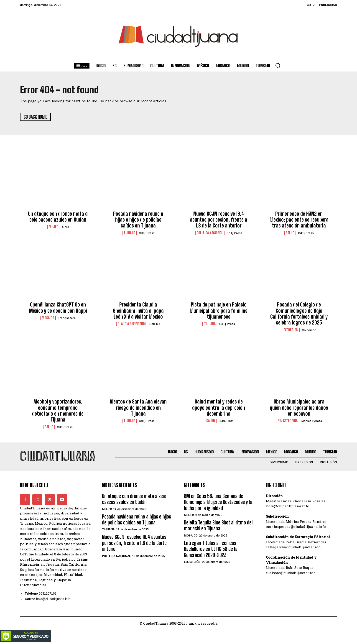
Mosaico (48, 318)
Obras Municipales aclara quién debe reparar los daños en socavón (299, 408)
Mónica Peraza (312, 421)
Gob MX (155, 324)
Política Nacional (210, 233)
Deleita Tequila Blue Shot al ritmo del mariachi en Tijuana (218, 526)
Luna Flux (226, 421)
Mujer (54, 227)
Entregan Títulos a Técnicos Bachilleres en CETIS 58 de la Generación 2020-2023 (211, 549)
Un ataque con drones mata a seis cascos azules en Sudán (58, 217)
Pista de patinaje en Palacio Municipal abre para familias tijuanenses (219, 311)
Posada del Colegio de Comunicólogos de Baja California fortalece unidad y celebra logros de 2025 (299, 314)
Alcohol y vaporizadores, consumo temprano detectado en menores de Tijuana (58, 411)
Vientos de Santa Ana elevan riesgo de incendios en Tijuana (138, 408)
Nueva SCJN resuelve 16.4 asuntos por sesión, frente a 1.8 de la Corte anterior (219, 220)
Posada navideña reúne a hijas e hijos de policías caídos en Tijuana (138, 220)
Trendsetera (67, 318)
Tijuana (129, 233)
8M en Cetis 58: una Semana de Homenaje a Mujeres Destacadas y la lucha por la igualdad (218, 502)
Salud (290, 233)
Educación (192, 562)
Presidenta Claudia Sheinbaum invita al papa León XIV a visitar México (138, 311)
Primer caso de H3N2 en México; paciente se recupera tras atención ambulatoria (299, 220)
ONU (65, 227)
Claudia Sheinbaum (132, 324)
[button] (278, 65)
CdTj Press (147, 233)
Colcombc (309, 330)
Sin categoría (288, 421)
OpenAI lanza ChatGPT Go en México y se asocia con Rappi (58, 308)
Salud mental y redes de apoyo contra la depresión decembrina (219, 408)
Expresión (291, 330)
